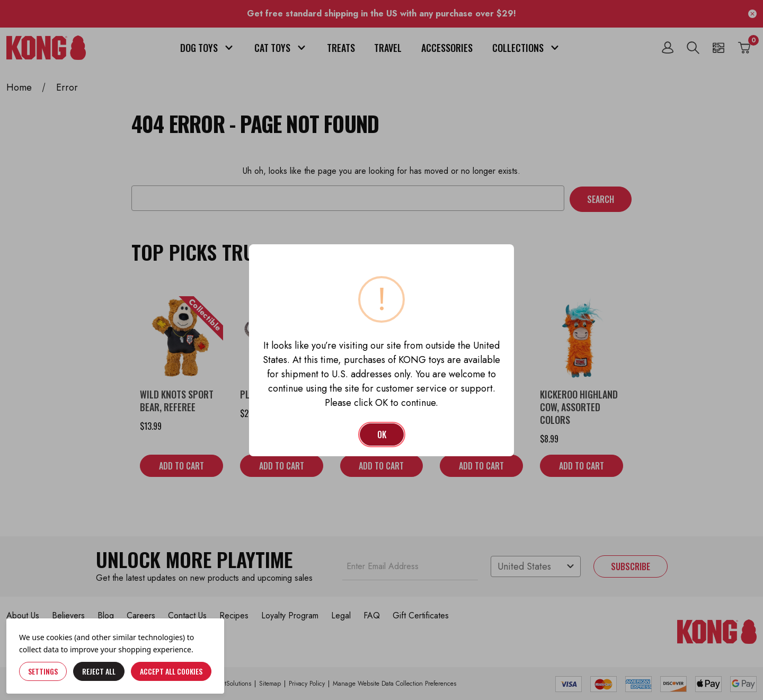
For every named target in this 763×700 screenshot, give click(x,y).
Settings (43, 671)
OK (382, 435)
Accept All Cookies (171, 671)
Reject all (99, 671)
